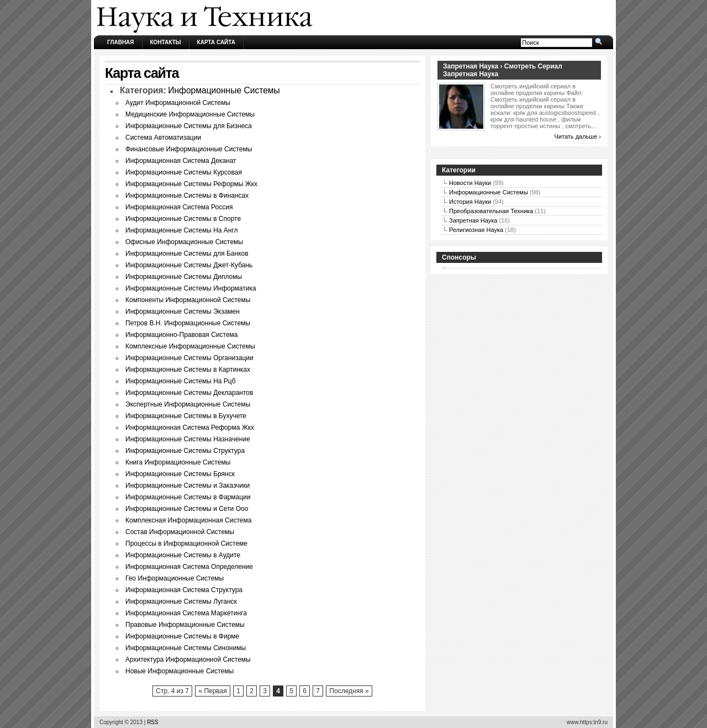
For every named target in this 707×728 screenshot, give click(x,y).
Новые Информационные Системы (180, 671)
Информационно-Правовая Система (182, 335)
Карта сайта (216, 42)
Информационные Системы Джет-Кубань (189, 265)
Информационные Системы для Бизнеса (189, 126)
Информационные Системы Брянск (180, 474)
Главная (121, 42)
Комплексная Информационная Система (188, 520)
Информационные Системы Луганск (181, 602)
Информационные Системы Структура (185, 451)
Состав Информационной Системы (180, 532)
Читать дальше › (578, 136)
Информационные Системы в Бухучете (186, 416)
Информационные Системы (224, 90)
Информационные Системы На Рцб (181, 381)
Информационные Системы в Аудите (183, 555)
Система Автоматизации (163, 138)
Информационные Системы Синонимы (186, 648)
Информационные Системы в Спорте (183, 219)
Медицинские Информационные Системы (190, 114)
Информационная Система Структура (184, 590)
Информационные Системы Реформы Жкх (191, 184)
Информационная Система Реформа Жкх (190, 428)
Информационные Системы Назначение (188, 439)
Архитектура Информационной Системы (188, 660)
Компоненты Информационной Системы (188, 300)
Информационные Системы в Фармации (188, 497)
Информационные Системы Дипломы (184, 277)
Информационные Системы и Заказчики (188, 486)
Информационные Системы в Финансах (187, 196)
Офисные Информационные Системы (184, 242)
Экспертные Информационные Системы (188, 404)
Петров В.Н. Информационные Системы (188, 323)
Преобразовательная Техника (491, 211)
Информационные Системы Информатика (191, 288)
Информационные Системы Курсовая (184, 172)
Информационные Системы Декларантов (189, 393)
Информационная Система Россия (179, 207)
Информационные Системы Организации (189, 358)
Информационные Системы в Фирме (182, 636)
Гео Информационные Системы (175, 578)
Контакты (166, 42)
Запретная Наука (473, 220)
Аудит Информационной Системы (178, 103)
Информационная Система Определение (189, 567)
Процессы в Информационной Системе (186, 544)
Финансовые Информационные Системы (189, 149)
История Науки (470, 202)
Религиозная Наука (476, 230)
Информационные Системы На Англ (182, 230)
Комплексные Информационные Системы (190, 346)
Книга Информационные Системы (178, 462)
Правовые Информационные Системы (185, 625)
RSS (153, 722)
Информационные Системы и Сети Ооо (187, 509)
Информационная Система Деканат (181, 161)
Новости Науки (470, 183)
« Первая (212, 691)
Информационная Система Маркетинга (186, 613)
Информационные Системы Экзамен (183, 312)
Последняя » (349, 691)
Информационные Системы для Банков (187, 254)
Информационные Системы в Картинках (188, 370)
